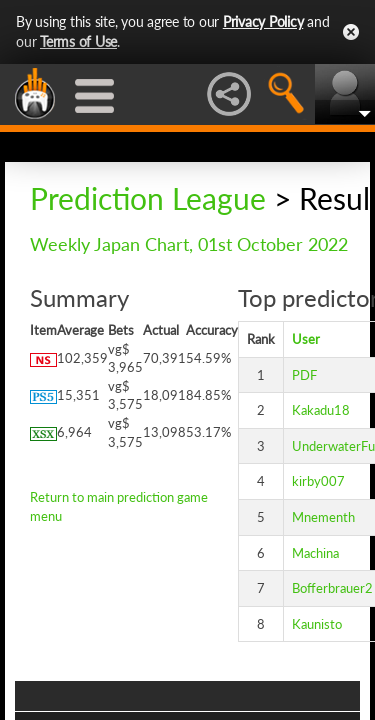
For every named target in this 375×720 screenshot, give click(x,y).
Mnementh (323, 517)
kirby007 (318, 481)
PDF (304, 375)
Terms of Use (78, 41)
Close (351, 32)
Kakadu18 (321, 410)
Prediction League (148, 198)
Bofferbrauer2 (332, 588)
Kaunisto (317, 624)
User (306, 339)
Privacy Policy (263, 21)
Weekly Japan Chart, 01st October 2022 (189, 244)
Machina (315, 553)
